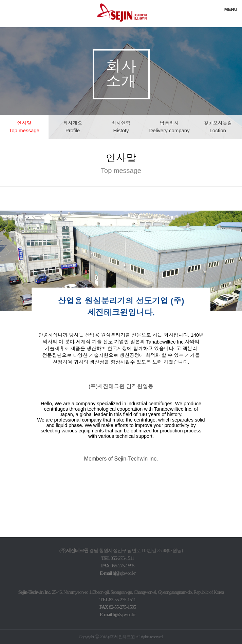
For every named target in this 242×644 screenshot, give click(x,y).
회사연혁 (121, 127)
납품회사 (169, 127)
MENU (231, 9)
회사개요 (73, 127)
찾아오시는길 (218, 127)
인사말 (24, 127)
